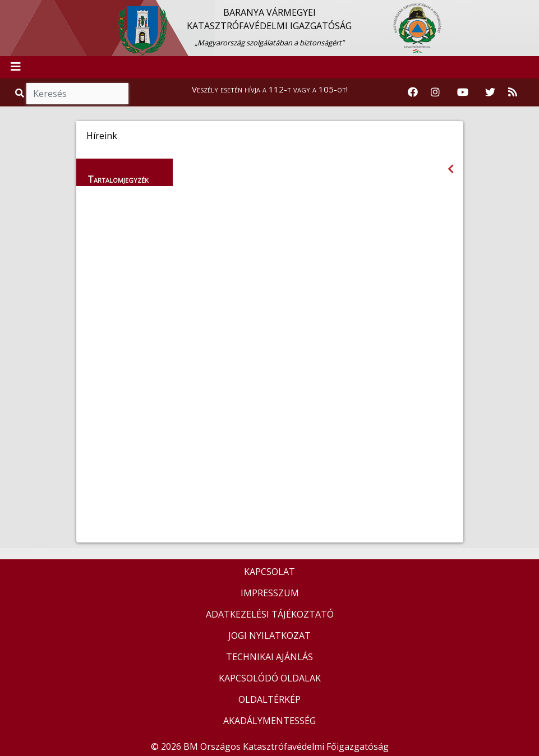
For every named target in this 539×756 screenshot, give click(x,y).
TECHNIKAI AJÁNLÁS (269, 657)
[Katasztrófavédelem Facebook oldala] (413, 92)
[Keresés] (77, 94)
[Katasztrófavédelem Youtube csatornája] (463, 92)
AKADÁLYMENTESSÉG (269, 721)
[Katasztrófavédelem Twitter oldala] (490, 92)
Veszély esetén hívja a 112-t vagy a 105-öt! (270, 89)
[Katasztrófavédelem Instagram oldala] (435, 92)
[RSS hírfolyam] (513, 92)
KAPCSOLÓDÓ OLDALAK (270, 678)
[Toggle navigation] (16, 67)
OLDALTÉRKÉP (269, 699)
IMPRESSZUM (270, 593)
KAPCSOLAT (269, 572)
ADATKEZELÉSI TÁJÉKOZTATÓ (270, 614)
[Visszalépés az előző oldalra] (451, 169)
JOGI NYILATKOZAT (269, 636)
